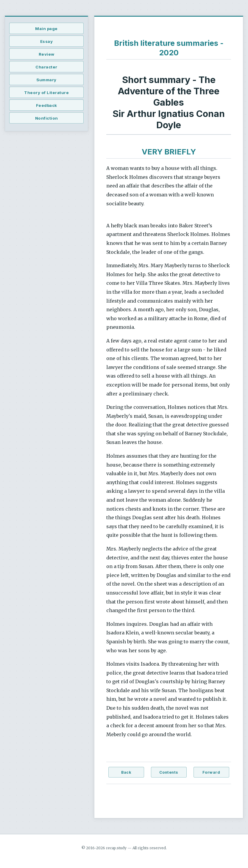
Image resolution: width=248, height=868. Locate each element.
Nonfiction (47, 118)
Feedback (47, 105)
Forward (211, 772)
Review (47, 54)
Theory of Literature (46, 93)
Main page (46, 29)
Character (46, 67)
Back (126, 772)
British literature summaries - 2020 (169, 48)
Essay (47, 41)
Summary (46, 80)
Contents (169, 772)
